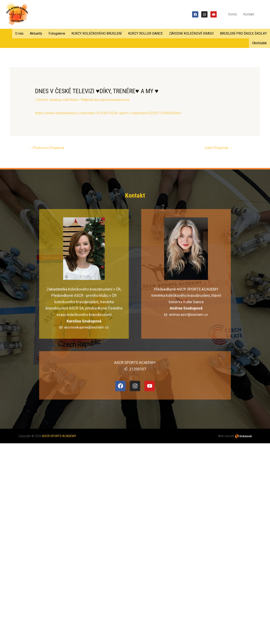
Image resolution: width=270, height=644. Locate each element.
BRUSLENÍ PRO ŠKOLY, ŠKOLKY (243, 33)
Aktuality (36, 33)
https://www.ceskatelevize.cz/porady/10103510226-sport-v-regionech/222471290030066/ (111, 113)
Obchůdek (259, 43)
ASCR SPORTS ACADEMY (59, 437)
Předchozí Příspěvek (48, 148)
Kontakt (249, 14)
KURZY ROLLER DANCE (145, 33)
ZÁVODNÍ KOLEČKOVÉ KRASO (191, 33)
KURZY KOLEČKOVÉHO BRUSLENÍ (97, 33)
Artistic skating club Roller (59, 100)
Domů (232, 14)
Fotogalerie (57, 33)
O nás (19, 33)
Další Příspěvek (219, 148)
